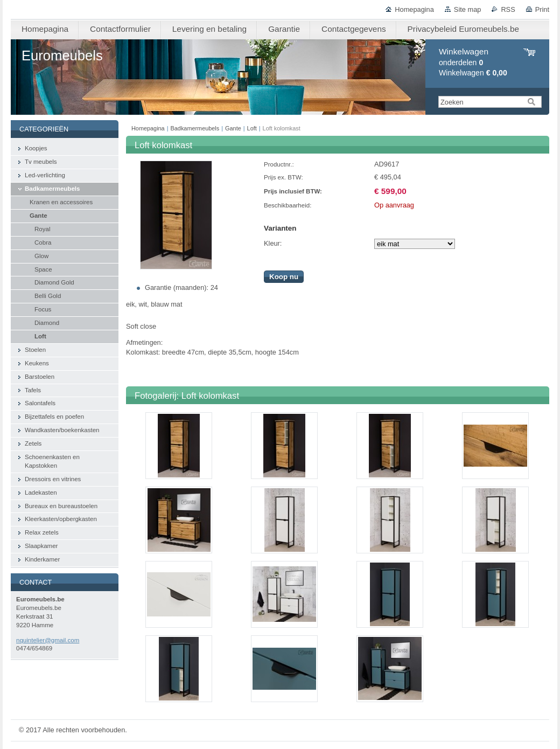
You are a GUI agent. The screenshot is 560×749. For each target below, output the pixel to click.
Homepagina (414, 9)
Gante (233, 128)
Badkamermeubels (195, 128)
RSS (508, 9)
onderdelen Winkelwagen (473, 62)
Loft (252, 128)
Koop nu (284, 277)
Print (542, 9)
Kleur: (273, 243)
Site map (468, 9)
